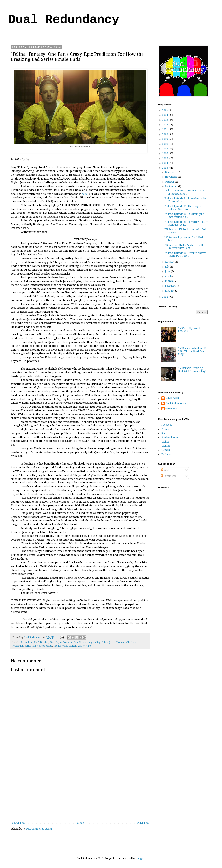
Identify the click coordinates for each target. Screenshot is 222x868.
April (168, 276)
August (169, 262)
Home (81, 823)
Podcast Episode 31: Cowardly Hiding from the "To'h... (186, 223)
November (172, 177)
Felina (105, 642)
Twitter (166, 446)
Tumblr (166, 450)
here (85, 194)
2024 (165, 115)
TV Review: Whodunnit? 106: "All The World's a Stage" (192, 351)
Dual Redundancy (64, 20)
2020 (165, 134)
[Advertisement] (80, 790)
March (169, 281)
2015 (165, 158)
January (170, 291)
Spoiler (57, 646)
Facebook (167, 425)
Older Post (143, 823)
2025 (165, 110)
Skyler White (46, 646)
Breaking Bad (47, 642)
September (172, 187)
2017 (165, 149)
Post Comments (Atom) (39, 829)
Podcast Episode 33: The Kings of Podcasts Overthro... (183, 208)
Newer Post (18, 823)
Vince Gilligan (69, 646)
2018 (165, 144)
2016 (165, 153)
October (170, 182)
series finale (31, 646)
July (168, 267)
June (168, 271)
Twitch (165, 442)
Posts (165, 470)
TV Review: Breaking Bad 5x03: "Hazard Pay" (192, 370)
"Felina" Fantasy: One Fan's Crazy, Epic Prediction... (184, 192)
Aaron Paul (27, 642)
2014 (165, 163)
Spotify (166, 433)
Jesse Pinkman (117, 642)
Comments (168, 476)
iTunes (165, 429)
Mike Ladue (132, 642)
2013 (165, 168)
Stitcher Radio (170, 437)
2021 (165, 129)
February (171, 286)
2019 (165, 139)
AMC (36, 642)
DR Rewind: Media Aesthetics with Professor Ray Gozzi (184, 247)
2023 (165, 120)
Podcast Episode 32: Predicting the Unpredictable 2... (184, 216)
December (171, 172)
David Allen (172, 398)
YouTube (166, 454)
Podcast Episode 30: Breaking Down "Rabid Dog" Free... (185, 254)
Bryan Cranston (64, 642)
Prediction (18, 646)
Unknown (171, 409)
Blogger (140, 858)
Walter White (85, 646)
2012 (165, 297)
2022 (165, 125)
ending (97, 642)
